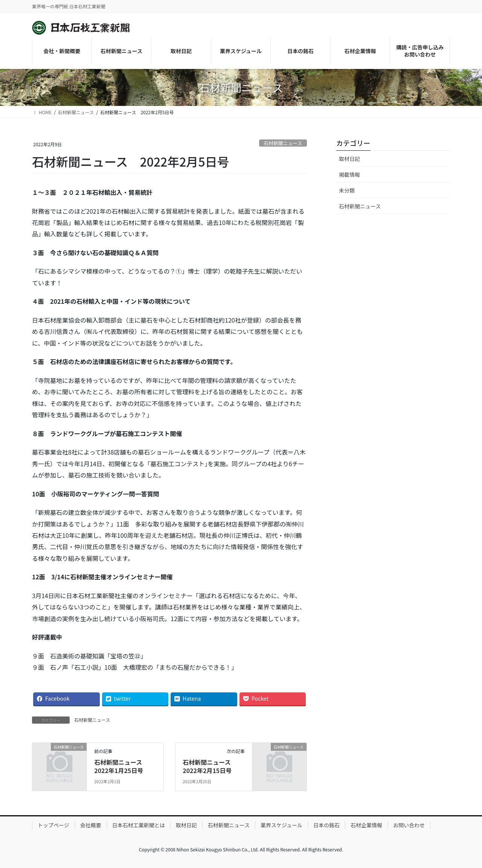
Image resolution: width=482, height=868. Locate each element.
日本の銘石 (326, 825)
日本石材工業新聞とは (139, 825)
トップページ (53, 825)
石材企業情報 (366, 825)
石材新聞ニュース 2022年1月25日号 (121, 766)
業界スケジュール (281, 825)
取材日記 (349, 159)
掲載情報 (349, 175)
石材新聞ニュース (283, 143)
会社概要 (91, 825)
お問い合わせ (409, 825)
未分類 (347, 190)
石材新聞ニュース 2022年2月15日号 (210, 766)
